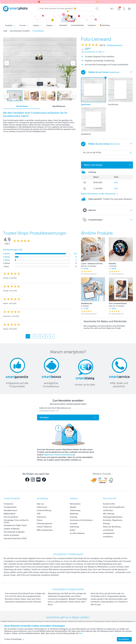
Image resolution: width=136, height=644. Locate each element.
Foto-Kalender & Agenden (14, 532)
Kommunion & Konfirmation (81, 520)
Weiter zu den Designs (93, 165)
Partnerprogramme (45, 524)
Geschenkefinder (77, 25)
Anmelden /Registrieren (113, 520)
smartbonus (108, 537)
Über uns (40, 504)
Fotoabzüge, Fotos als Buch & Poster (16, 521)
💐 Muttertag (105, 25)
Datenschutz (42, 507)
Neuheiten (63, 25)
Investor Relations (44, 527)
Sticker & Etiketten (11, 535)
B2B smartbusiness (45, 530)
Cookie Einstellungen (14, 639)
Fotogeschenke (10, 507)
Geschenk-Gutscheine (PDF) (15, 538)
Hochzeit (74, 524)
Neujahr (73, 507)
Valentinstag (75, 510)
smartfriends (108, 530)
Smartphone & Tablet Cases (15, 525)
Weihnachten (75, 504)
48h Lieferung (109, 514)
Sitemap (106, 524)
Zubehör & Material (12, 529)
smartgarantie (109, 533)
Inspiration (92, 25)
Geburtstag (74, 527)
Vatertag (73, 517)
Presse (40, 520)
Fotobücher (8, 504)
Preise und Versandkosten (114, 507)
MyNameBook (10, 514)
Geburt (73, 530)
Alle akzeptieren (124, 639)
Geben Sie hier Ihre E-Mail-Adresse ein (55, 408)
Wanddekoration (10, 510)
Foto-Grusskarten (11, 517)
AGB (39, 514)
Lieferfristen (108, 510)
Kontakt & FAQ (109, 504)
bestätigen (44, 417)
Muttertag (74, 514)
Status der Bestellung (112, 527)
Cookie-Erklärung (44, 510)
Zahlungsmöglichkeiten (113, 517)
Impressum (41, 517)
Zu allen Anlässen (77, 533)
